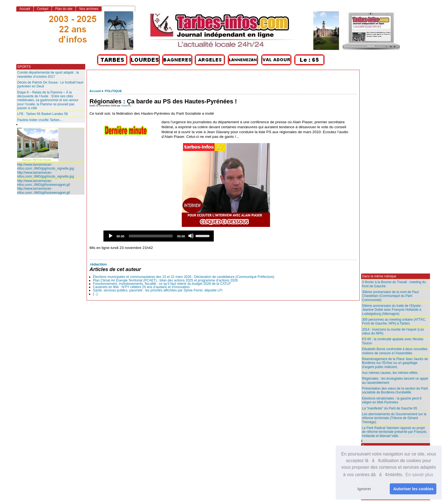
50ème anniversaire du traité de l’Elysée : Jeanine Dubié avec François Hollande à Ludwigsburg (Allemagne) (392, 310)
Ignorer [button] (364, 489)
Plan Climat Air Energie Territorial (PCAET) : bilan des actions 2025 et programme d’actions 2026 (165, 280)
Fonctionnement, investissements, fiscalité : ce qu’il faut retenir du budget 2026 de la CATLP (162, 284)
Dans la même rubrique (379, 276)
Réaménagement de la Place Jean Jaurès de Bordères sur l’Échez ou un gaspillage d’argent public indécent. (395, 363)
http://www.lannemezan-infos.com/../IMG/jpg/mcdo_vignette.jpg (46, 167)
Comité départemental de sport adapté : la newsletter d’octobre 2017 (48, 74)
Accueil (95, 91)
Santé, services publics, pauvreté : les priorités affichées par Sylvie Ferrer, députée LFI (158, 290)
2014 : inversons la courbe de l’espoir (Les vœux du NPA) (393, 331)
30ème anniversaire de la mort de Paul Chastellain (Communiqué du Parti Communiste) (390, 296)
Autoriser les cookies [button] (413, 489)
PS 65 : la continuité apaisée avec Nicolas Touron (393, 341)
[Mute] (191, 236)
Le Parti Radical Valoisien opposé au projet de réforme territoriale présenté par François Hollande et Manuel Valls (394, 432)
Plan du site (64, 9)
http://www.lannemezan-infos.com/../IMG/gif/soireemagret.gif (44, 183)
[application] (159, 236)
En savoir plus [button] (419, 475)
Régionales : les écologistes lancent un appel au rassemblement (395, 380)
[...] (95, 294)
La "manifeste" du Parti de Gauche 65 (390, 408)
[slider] (151, 236)
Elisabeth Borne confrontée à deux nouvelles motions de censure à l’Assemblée (395, 351)
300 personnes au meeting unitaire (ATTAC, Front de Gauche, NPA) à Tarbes (394, 321)
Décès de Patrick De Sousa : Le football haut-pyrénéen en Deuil (51, 84)
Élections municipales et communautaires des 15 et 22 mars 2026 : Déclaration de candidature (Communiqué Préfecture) (184, 277)
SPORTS (24, 67)
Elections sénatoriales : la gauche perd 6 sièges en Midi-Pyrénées (392, 400)
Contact (43, 9)
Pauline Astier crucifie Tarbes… (40, 120)
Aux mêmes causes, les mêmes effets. (390, 373)
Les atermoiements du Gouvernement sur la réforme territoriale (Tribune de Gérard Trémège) (394, 418)
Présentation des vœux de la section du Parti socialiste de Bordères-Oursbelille (395, 390)
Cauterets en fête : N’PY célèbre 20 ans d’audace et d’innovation (141, 287)
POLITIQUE (113, 91)
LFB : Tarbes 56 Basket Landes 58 (43, 114)
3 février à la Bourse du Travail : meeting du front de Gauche (394, 284)
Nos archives (89, 9)
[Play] (110, 236)
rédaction (126, 106)
